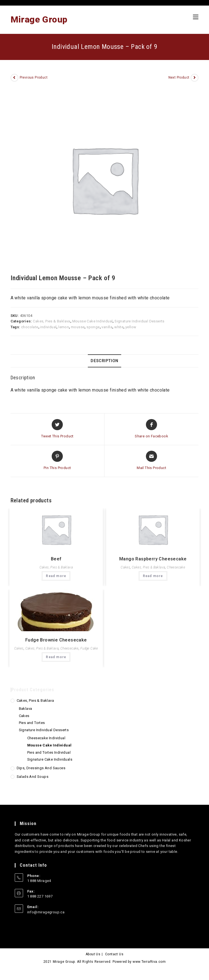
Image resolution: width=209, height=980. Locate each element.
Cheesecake (176, 567)
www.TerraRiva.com (149, 962)
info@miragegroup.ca (46, 912)
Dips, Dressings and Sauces (41, 768)
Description (104, 361)
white (119, 327)
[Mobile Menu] (196, 17)
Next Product (179, 77)
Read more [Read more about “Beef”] (56, 576)
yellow (131, 327)
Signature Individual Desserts (140, 321)
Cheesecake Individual (46, 738)
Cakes (125, 567)
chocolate (30, 327)
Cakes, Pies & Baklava (51, 321)
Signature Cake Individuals (50, 759)
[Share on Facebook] (151, 429)
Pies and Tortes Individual (49, 752)
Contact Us (114, 954)
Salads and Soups (33, 777)
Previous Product (34, 77)
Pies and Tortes (32, 723)
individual (48, 327)
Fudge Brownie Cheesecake (56, 640)
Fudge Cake (89, 648)
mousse (78, 327)
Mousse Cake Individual (93, 321)
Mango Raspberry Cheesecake (153, 559)
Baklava (26, 709)
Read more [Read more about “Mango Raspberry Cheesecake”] (153, 576)
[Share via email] (151, 461)
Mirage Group (39, 19)
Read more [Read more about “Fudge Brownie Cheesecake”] (56, 657)
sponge (93, 327)
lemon (64, 327)
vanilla (107, 327)
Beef (56, 559)
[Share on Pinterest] (57, 461)
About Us (93, 954)
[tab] (105, 361)
